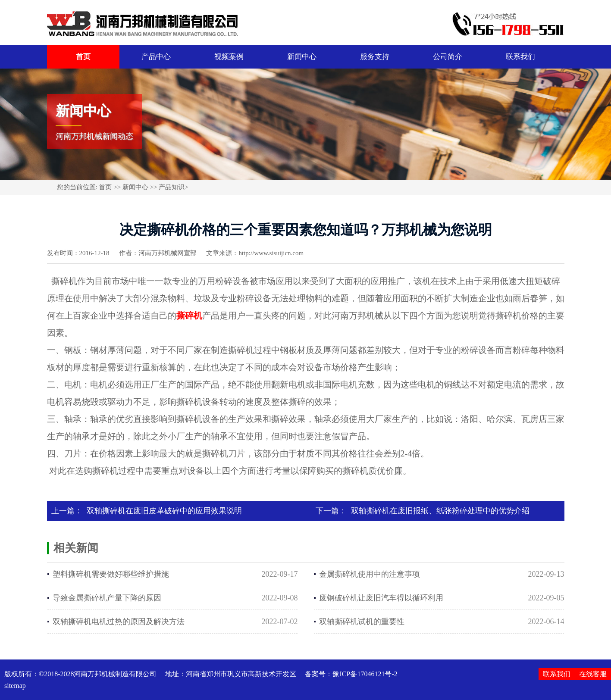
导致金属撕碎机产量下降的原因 (107, 598)
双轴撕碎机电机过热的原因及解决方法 (119, 622)
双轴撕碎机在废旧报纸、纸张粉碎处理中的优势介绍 (440, 511)
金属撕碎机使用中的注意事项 (370, 574)
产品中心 (156, 57)
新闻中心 (302, 57)
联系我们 (520, 57)
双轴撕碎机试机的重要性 (362, 622)
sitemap (15, 686)
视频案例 (229, 57)
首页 (83, 57)
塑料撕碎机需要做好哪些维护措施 (111, 574)
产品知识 (172, 187)
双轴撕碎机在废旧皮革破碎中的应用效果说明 (164, 511)
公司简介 (448, 57)
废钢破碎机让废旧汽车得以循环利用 (381, 598)
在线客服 (593, 674)
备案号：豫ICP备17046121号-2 (351, 674)
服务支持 (375, 57)
